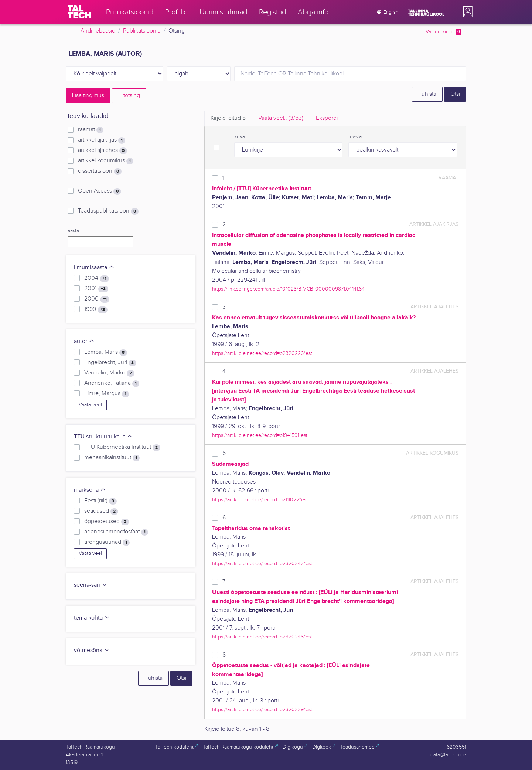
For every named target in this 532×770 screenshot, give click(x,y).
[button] (466, 12)
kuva (240, 137)
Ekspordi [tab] (327, 118)
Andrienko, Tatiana (112, 383)
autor (84, 341)
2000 (97, 299)
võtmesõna (92, 650)
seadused (101, 511)
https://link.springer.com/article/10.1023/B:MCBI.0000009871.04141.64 (288, 289)
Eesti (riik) (100, 501)
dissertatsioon (100, 171)
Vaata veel (90, 405)
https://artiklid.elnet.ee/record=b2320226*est (262, 353)
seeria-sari (91, 585)
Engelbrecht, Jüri (110, 363)
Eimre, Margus (107, 394)
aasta (73, 231)
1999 (96, 309)
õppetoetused (107, 522)
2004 (97, 278)
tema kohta (92, 618)
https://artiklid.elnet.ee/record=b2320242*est (262, 564)
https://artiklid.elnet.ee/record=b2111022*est (260, 500)
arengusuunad (107, 542)
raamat (91, 130)
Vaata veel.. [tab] (281, 118)
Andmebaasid (98, 31)
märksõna (90, 490)
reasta (355, 137)
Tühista (427, 94)
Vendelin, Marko (109, 373)
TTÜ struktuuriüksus (103, 437)
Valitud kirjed (444, 32)
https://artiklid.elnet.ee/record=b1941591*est (260, 435)
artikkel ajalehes (103, 150)
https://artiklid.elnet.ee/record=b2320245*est (262, 637)
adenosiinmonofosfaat (116, 532)
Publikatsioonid (142, 31)
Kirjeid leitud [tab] (228, 118)
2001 (96, 289)
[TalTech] (79, 12)
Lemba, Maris (106, 352)
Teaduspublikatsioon (108, 211)
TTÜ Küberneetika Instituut (122, 447)
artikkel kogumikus (106, 161)
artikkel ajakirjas (102, 140)
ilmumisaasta (94, 267)
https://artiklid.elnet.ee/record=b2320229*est (262, 710)
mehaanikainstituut (112, 458)
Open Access (100, 191)
